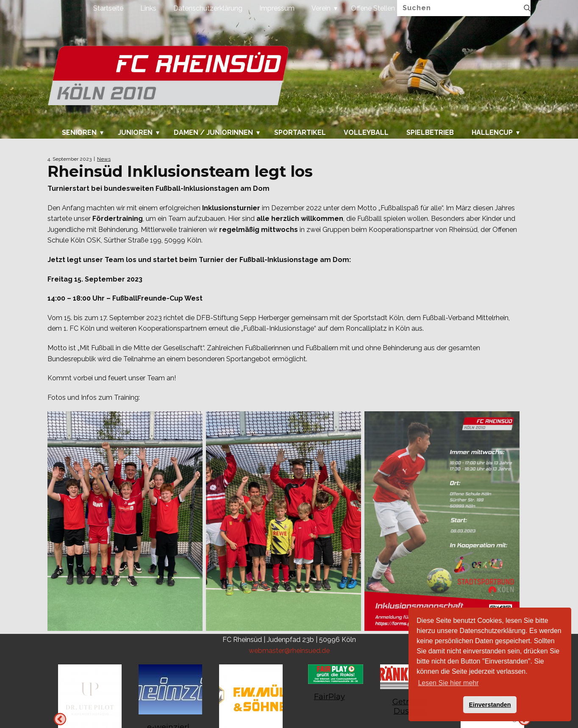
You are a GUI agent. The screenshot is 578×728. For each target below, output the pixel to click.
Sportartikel (300, 133)
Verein (321, 8)
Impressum (277, 8)
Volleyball (366, 133)
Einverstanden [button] (490, 705)
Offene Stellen (373, 8)
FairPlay (329, 697)
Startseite (108, 8)
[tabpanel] (329, 687)
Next (60, 719)
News (104, 159)
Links (148, 8)
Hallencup (492, 133)
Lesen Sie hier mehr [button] (448, 683)
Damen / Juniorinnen (213, 133)
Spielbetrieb (430, 133)
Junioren (135, 133)
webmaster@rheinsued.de (289, 651)
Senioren (79, 133)
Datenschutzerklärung (208, 8)
